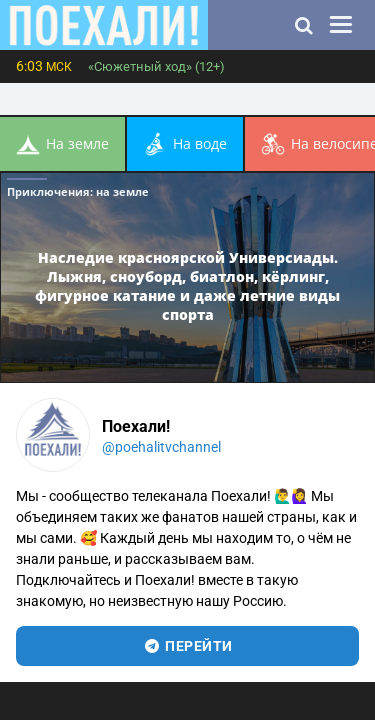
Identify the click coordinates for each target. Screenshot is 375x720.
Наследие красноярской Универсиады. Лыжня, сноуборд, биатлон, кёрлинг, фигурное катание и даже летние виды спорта (187, 286)
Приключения (78, 191)
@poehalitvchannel (161, 447)
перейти (187, 646)
